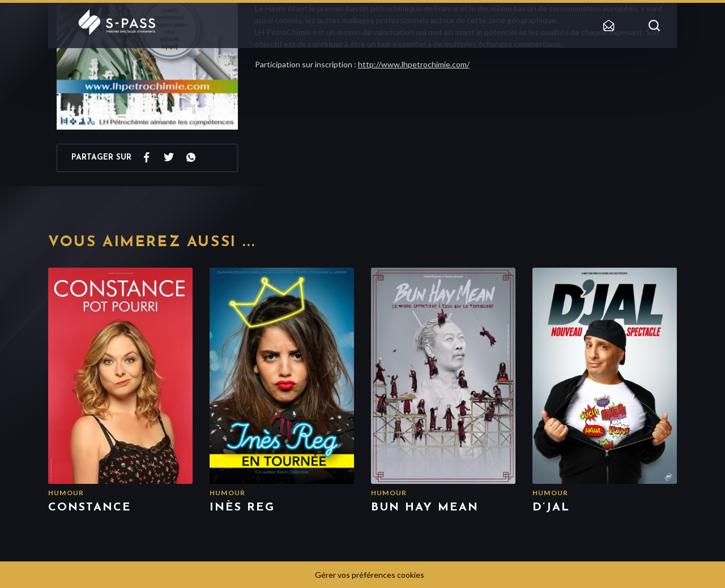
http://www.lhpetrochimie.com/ (414, 64)
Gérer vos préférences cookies (370, 575)
